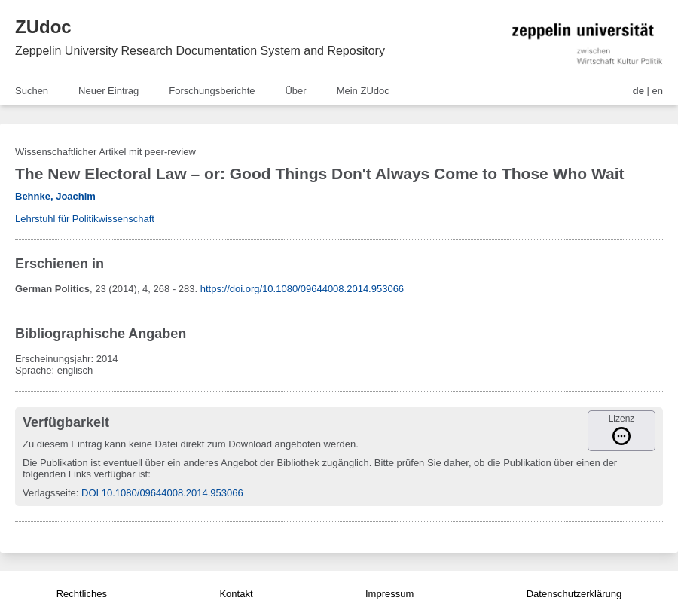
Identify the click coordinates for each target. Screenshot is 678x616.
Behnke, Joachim (55, 196)
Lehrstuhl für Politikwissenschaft (85, 219)
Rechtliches (82, 594)
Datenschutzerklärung (574, 594)
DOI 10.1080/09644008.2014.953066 (162, 493)
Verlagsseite (49, 493)
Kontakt (236, 594)
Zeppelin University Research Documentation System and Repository (200, 51)
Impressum (389, 594)
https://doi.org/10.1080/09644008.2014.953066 (302, 289)
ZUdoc (43, 27)
